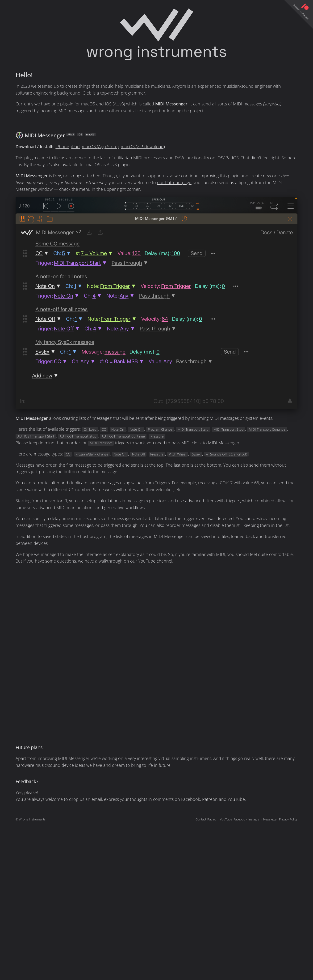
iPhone (62, 147)
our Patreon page (174, 182)
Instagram (255, 819)
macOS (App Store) (100, 147)
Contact (201, 819)
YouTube (236, 799)
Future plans (29, 747)
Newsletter (270, 819)
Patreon (210, 799)
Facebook (191, 799)
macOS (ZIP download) (143, 147)
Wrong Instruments (32, 819)
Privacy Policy (288, 819)
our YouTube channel (151, 561)
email (97, 799)
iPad (75, 147)
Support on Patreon (301, 12)
